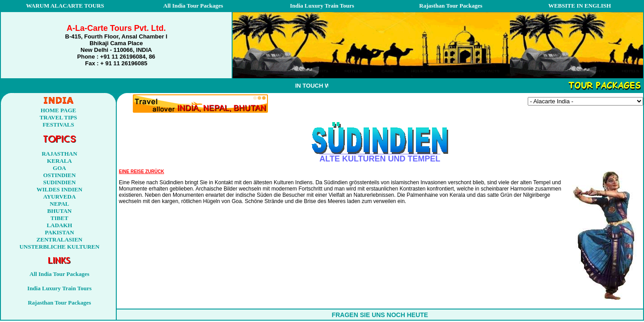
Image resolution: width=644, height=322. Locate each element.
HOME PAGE (59, 110)
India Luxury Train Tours (322, 6)
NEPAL (59, 204)
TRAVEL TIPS (59, 117)
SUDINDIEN (59, 182)
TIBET (59, 218)
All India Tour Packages (193, 6)
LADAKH (59, 225)
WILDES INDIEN (59, 189)
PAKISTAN (59, 232)
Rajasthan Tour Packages (451, 6)
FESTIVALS (58, 125)
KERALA (59, 161)
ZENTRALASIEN (60, 239)
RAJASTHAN (59, 154)
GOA (59, 168)
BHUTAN (60, 211)
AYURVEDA (60, 197)
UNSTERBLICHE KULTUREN (59, 247)
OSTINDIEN (59, 175)
